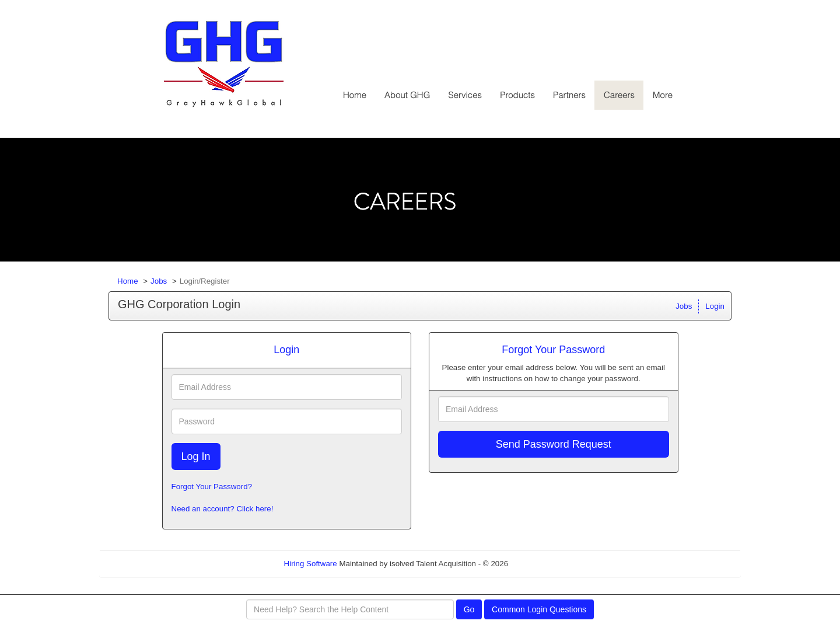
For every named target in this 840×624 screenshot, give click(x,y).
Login (715, 306)
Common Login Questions (539, 609)
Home (128, 281)
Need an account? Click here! (223, 509)
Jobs (159, 281)
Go (469, 609)
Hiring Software (311, 564)
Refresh (543, 564)
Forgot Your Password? (212, 487)
